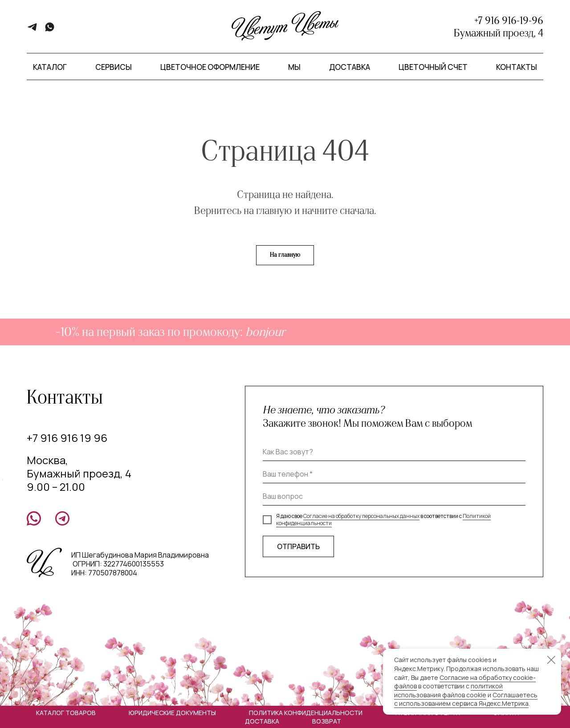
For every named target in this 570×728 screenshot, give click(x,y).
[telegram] (32, 30)
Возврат (327, 721)
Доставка (350, 67)
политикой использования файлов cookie (448, 690)
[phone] (394, 474)
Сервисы (114, 67)
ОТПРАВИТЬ (298, 546)
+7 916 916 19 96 (67, 438)
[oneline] (394, 497)
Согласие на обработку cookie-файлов (465, 682)
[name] (394, 452)
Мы (294, 67)
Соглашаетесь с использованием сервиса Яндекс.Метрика (466, 699)
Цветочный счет (433, 67)
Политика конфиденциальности (306, 713)
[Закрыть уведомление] (551, 660)
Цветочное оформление (210, 67)
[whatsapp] (50, 30)
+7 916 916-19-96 (509, 20)
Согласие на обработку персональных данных (361, 516)
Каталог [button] (50, 67)
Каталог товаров (66, 713)
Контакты (517, 67)
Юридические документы (172, 713)
